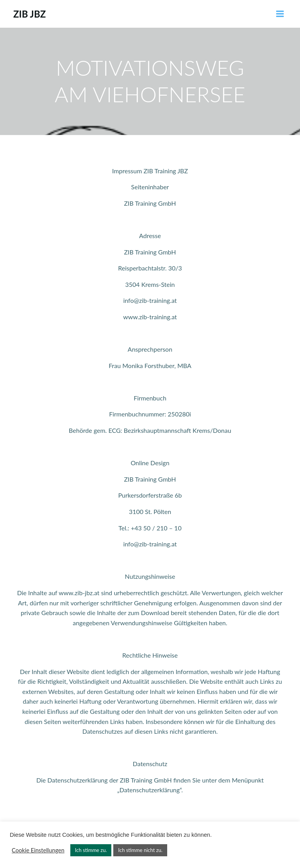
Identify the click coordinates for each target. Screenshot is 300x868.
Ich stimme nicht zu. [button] (140, 850)
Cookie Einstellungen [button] (38, 850)
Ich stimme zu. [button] (91, 850)
